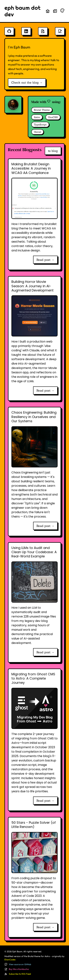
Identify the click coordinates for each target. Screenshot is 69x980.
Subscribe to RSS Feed (20, 974)
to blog (53, 151)
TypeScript (40, 125)
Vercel (37, 132)
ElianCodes (10, 960)
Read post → (45, 260)
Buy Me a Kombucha (19, 969)
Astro (37, 117)
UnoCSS (53, 117)
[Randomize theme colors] (62, 10)
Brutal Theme (42, 110)
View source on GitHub (20, 964)
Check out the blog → (27, 82)
